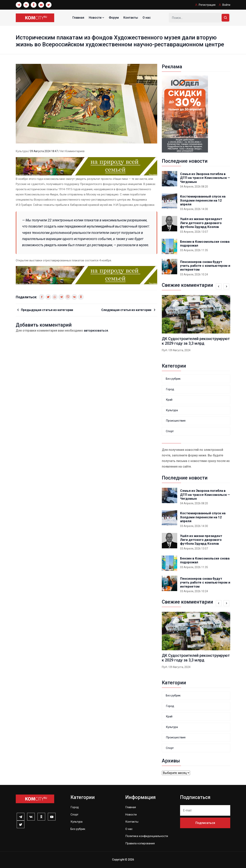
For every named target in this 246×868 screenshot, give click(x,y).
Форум (114, 18)
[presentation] (219, 286)
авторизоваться (96, 331)
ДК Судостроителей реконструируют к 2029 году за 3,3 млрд (196, 341)
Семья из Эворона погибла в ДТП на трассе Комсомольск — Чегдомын (205, 178)
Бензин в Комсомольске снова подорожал (205, 243)
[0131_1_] (86, 166)
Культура (22, 151)
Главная (78, 18)
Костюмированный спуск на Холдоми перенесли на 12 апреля (203, 200)
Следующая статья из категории (127, 310)
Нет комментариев (72, 151)
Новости (97, 18)
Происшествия (176, 421)
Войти (226, 5)
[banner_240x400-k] (185, 114)
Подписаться (205, 823)
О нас (147, 18)
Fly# (164, 350)
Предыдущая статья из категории (47, 310)
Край (169, 400)
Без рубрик (173, 379)
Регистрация (207, 5)
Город (170, 389)
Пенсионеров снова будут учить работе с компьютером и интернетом (205, 266)
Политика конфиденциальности (147, 836)
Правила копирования (140, 843)
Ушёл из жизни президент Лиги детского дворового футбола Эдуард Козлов (201, 223)
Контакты (131, 18)
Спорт (170, 431)
